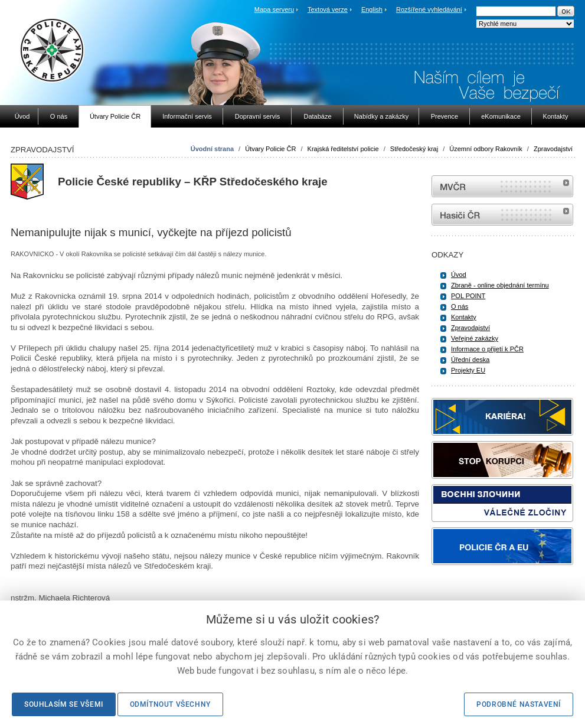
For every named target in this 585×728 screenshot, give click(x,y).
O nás (460, 306)
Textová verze (328, 9)
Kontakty (464, 317)
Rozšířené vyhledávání (429, 9)
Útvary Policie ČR (270, 149)
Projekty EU (468, 370)
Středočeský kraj (414, 149)
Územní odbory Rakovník (486, 149)
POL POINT (468, 296)
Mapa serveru (274, 9)
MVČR (502, 186)
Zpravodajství (553, 149)
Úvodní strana (212, 149)
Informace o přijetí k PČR (487, 349)
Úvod (459, 275)
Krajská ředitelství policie (343, 149)
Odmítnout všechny (170, 704)
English (372, 9)
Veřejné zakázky (475, 338)
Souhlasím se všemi (64, 704)
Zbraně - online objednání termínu (500, 285)
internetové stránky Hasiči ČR (502, 215)
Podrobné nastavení (519, 704)
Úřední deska (470, 360)
